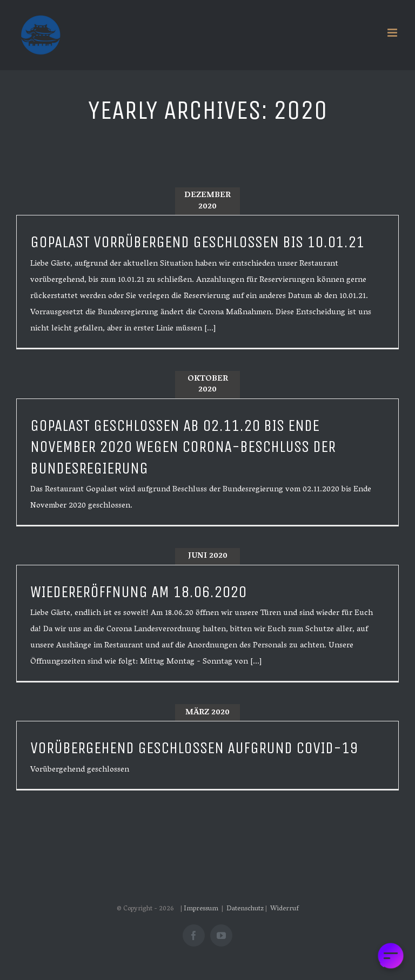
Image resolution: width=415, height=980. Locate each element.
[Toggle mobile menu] (393, 33)
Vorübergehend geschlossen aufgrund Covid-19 (194, 748)
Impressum (202, 909)
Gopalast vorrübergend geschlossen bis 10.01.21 (197, 242)
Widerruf (285, 909)
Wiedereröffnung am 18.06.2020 (138, 592)
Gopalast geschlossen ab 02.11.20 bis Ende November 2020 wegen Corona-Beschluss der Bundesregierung (183, 447)
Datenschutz (245, 909)
